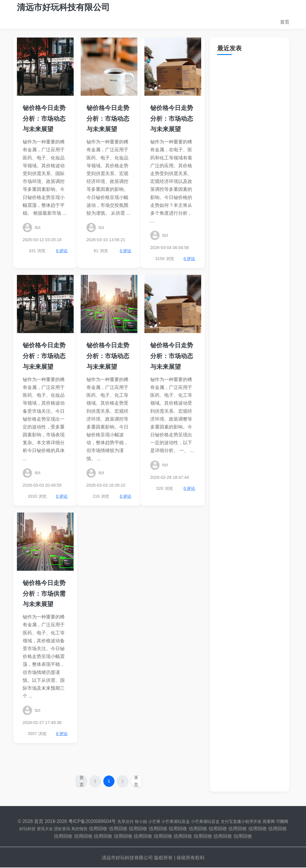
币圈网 (282, 822)
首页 (285, 22)
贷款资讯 (62, 829)
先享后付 (125, 822)
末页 (137, 781)
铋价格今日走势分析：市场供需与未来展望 (44, 594)
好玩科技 (27, 829)
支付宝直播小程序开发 (241, 822)
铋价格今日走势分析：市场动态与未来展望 (44, 119)
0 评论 (62, 251)
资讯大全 (45, 829)
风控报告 (79, 829)
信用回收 (98, 829)
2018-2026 (56, 822)
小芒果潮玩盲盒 (176, 822)
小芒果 (154, 822)
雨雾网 (269, 822)
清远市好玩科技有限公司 (63, 7)
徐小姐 (141, 822)
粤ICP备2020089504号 (92, 822)
